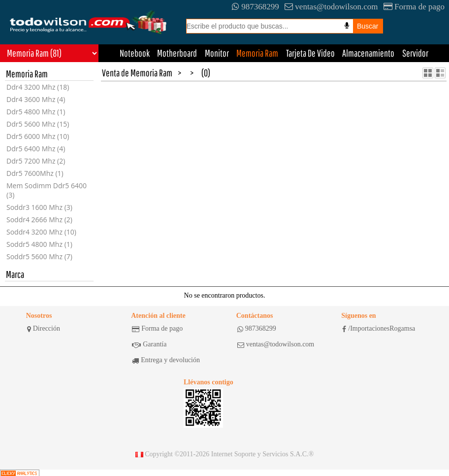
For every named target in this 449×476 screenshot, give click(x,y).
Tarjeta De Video (310, 53)
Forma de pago (414, 7)
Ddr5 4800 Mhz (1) (36, 112)
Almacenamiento (368, 53)
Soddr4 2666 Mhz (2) (39, 220)
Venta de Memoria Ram (137, 73)
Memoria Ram (257, 53)
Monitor (217, 53)
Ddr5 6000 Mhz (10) (38, 136)
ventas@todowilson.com (331, 7)
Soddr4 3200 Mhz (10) (41, 232)
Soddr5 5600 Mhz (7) (39, 256)
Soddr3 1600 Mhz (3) (39, 207)
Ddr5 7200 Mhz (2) (36, 161)
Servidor (415, 53)
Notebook (135, 53)
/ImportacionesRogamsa (379, 329)
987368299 (256, 7)
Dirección (44, 329)
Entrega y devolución (166, 360)
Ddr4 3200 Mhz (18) (38, 87)
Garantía (149, 344)
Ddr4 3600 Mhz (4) (36, 99)
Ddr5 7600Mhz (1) (35, 173)
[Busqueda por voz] (347, 26)
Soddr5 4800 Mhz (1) (39, 244)
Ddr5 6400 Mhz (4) (36, 149)
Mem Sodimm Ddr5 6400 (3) (47, 190)
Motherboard (177, 53)
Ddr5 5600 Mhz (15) (38, 124)
